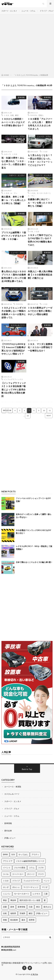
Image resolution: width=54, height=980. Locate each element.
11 (50, 410)
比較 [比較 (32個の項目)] (5, 913)
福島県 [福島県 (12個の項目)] (13, 913)
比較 (12, 115)
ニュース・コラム (28, 11)
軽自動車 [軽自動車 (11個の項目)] (14, 920)
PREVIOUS (7, 410)
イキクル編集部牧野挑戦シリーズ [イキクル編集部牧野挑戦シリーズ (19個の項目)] (30, 861)
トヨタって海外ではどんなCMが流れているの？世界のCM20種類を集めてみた (40, 240)
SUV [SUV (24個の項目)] (13, 854)
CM (32, 231)
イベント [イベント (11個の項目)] (7, 868)
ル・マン (14, 193)
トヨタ (6, 115)
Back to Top (27, 769)
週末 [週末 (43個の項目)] (23, 920)
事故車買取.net (9, 950)
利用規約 (5, 963)
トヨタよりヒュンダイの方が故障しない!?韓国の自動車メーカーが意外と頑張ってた (14, 313)
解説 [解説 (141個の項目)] (31, 913)
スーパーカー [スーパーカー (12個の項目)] (18, 874)
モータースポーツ (44, 193)
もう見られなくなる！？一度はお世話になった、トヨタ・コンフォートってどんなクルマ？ (40, 160)
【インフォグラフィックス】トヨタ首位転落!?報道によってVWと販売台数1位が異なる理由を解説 (14, 389)
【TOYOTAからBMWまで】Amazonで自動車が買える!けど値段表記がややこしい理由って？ (14, 349)
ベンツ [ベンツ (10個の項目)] (47, 881)
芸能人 (41, 115)
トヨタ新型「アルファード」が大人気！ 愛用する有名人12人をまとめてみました (40, 124)
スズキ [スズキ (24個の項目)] (41, 868)
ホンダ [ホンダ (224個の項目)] (6, 887)
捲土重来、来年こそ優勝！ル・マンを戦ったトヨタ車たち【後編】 (14, 200)
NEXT (49, 416)
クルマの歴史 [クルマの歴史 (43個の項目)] (20, 868)
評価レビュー (10, 838)
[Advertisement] (27, 45)
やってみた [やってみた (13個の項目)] (23, 854)
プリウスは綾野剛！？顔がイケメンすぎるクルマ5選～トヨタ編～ (14, 236)
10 (44, 410)
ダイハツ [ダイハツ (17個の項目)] (31, 874)
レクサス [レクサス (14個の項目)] (36, 894)
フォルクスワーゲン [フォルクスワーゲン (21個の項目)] (32, 881)
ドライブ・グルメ (47, 11)
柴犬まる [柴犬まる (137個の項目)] (47, 907)
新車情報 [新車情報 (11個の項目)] (21, 907)
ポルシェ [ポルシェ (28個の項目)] (16, 887)
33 (28, 416)
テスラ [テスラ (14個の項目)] (41, 874)
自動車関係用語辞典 (11, 947)
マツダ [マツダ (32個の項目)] (45, 887)
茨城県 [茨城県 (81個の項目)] (22, 913)
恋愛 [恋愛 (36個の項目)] (5, 907)
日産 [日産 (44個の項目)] (31, 907)
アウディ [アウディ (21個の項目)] (35, 854)
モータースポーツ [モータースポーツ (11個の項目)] (22, 894)
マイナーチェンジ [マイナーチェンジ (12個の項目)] (31, 887)
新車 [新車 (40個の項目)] (12, 907)
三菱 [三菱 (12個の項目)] (46, 894)
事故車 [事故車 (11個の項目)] (13, 900)
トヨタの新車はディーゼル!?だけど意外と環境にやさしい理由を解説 (40, 311)
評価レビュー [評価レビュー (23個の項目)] (42, 913)
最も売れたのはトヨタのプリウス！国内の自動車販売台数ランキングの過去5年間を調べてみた (14, 276)
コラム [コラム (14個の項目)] (32, 868)
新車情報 (21, 97)
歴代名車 (8, 831)
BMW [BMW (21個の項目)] (5, 854)
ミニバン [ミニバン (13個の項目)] (7, 894)
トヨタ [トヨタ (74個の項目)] (6, 881)
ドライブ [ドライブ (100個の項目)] (16, 881)
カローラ (7, 154)
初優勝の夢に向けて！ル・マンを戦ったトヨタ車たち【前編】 (40, 203)
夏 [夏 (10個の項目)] (45, 900)
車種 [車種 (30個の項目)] (5, 920)
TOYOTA (34, 115)
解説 (17, 115)
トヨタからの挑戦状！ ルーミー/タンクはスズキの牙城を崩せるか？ (14, 122)
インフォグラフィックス (13, 379)
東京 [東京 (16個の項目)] (38, 907)
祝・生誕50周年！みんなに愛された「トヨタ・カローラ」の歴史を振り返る (14, 163)
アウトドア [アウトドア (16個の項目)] (8, 861)
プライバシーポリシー (33, 963)
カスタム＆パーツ (18, 325)
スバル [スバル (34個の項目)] (6, 874)
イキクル (34, 974)
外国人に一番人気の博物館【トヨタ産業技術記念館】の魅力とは (40, 275)
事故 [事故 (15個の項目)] (5, 900)
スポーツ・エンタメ (9, 11)
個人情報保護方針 (16, 963)
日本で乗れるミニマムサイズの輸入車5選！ (34, 562)
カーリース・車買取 (13, 787)
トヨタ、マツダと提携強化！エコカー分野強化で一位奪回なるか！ (40, 347)
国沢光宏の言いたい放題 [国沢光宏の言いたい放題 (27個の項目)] (30, 900)
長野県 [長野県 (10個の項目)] (32, 920)
